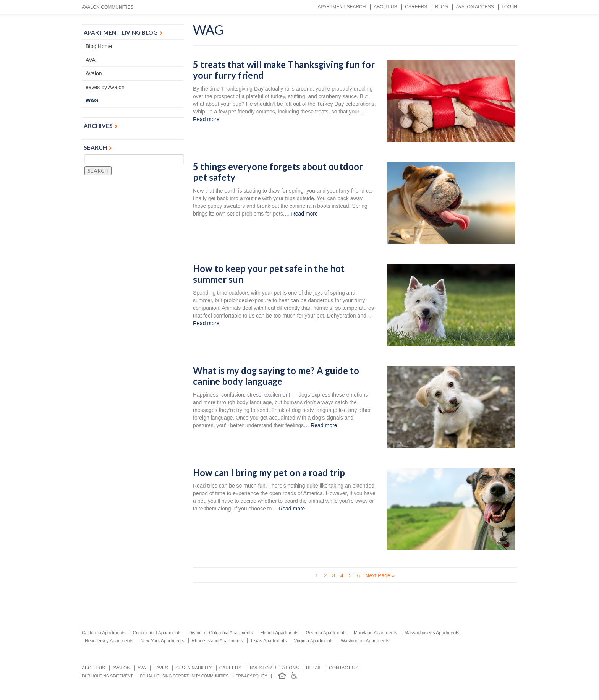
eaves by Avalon (105, 87)
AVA (91, 60)
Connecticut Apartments (157, 633)
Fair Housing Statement (107, 676)
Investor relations (274, 668)
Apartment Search (342, 7)
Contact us (344, 668)
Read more (206, 119)
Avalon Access (475, 7)
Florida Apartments (279, 633)
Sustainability (194, 668)
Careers (416, 7)
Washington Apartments (365, 641)
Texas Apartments (268, 641)
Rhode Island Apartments (217, 641)
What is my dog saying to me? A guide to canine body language (276, 376)
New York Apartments (163, 641)
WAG (92, 100)
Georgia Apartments (326, 633)
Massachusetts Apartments (432, 633)
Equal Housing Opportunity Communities (184, 676)
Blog (441, 7)
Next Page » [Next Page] (380, 575)
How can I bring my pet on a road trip (269, 473)
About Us (385, 7)
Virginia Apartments (314, 641)
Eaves (161, 668)
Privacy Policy (251, 676)
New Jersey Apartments (109, 641)
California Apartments (104, 633)
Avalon (94, 73)
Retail (314, 668)
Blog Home (99, 46)
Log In (509, 7)
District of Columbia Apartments (221, 633)
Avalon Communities (108, 7)
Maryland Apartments (375, 633)
